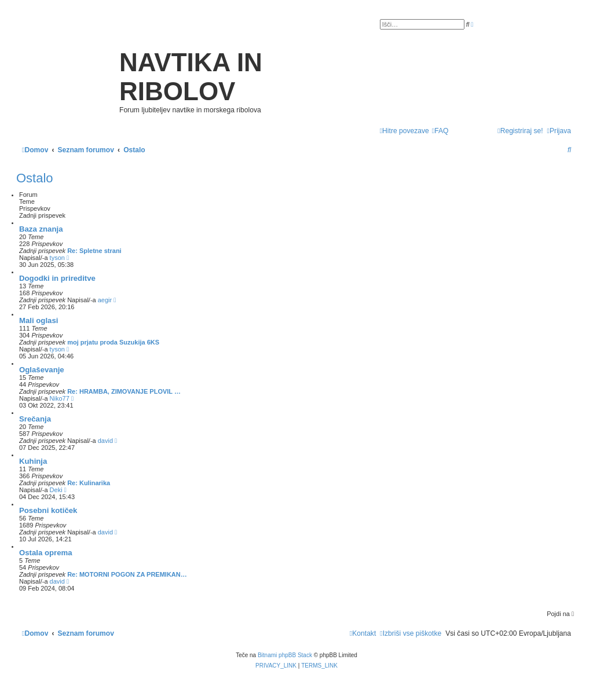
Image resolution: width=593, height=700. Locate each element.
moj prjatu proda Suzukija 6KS (113, 342)
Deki (56, 490)
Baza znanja (41, 229)
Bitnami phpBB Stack (285, 655)
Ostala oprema (46, 553)
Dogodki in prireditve (57, 278)
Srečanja (35, 419)
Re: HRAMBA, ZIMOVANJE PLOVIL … (124, 391)
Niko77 (60, 398)
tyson (57, 258)
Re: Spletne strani (94, 251)
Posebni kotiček (48, 510)
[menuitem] (440, 131)
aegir (105, 300)
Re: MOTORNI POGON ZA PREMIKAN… (127, 574)
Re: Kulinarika (89, 483)
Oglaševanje (42, 370)
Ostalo (35, 178)
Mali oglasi (39, 320)
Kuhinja (33, 461)
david (105, 441)
